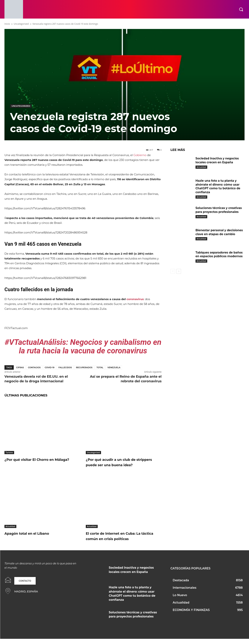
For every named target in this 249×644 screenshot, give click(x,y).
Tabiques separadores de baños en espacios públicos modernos (220, 256)
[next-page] (179, 273)
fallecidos (65, 367)
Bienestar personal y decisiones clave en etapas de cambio (219, 234)
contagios (34, 367)
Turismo (9, 452)
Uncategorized (21, 24)
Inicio (7, 24)
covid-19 (50, 367)
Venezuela (114, 367)
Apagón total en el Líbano (32, 539)
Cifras (20, 367)
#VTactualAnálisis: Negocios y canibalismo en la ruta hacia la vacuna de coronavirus (83, 346)
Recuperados (84, 367)
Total (100, 367)
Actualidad (10, 532)
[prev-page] (173, 273)
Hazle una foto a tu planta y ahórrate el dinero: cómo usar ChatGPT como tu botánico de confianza (219, 186)
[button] (241, 9)
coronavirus (135, 299)
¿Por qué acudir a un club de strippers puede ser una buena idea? (119, 465)
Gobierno (140, 155)
